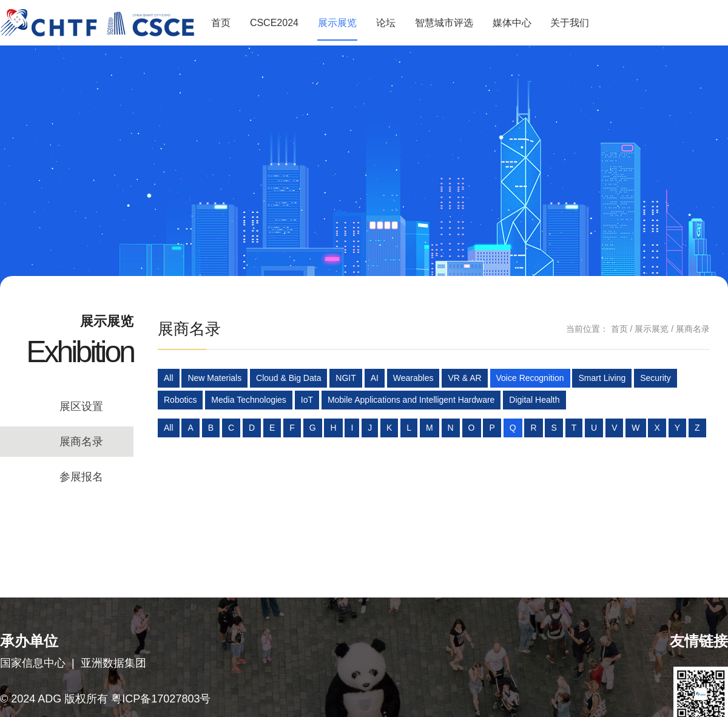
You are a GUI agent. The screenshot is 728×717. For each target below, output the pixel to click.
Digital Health (534, 400)
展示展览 (337, 23)
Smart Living (602, 378)
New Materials (214, 378)
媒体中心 (512, 23)
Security (656, 378)
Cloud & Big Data (288, 378)
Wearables (413, 378)
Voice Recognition (530, 378)
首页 (221, 23)
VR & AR (464, 378)
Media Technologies (249, 400)
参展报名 (81, 477)
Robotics (180, 400)
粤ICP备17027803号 (161, 699)
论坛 (386, 23)
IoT (307, 400)
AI (375, 378)
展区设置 (81, 406)
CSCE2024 (274, 23)
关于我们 (570, 23)
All (169, 378)
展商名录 (81, 442)
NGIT (345, 378)
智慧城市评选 (444, 23)
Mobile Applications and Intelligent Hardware (411, 400)
